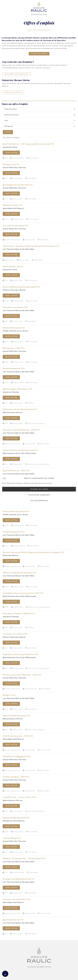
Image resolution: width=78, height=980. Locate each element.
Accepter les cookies (39, 489)
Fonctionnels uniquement (39, 495)
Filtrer (8, 132)
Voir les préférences (39, 501)
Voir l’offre (11, 153)
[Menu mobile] (5, 974)
